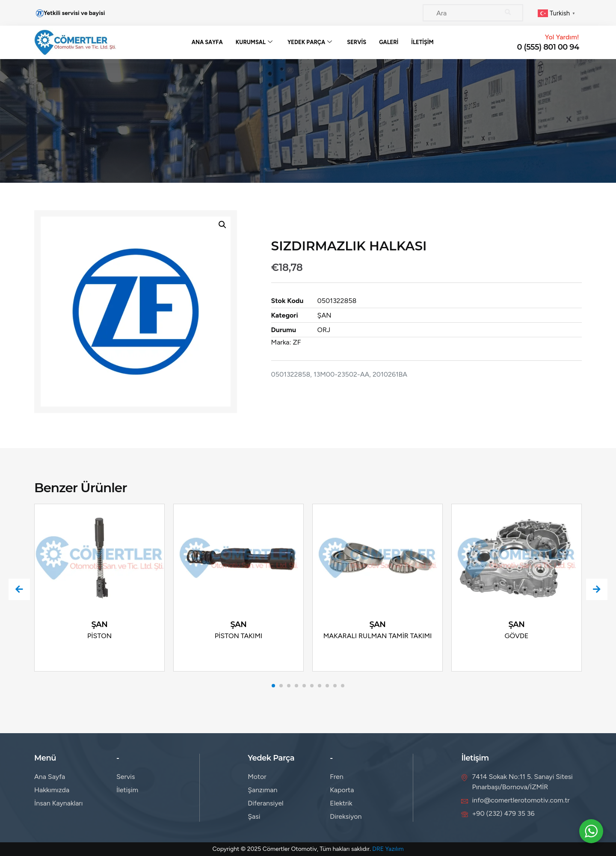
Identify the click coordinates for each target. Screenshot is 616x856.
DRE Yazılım (388, 849)
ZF (316, 342)
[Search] (508, 13)
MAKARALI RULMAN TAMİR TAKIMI (378, 636)
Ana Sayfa (207, 42)
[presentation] (19, 589)
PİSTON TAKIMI (239, 636)
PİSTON (99, 636)
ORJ (343, 330)
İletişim (423, 42)
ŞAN (344, 315)
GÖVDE (517, 636)
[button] (211, 225)
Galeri (389, 42)
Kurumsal (254, 42)
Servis (357, 42)
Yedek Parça (310, 42)
